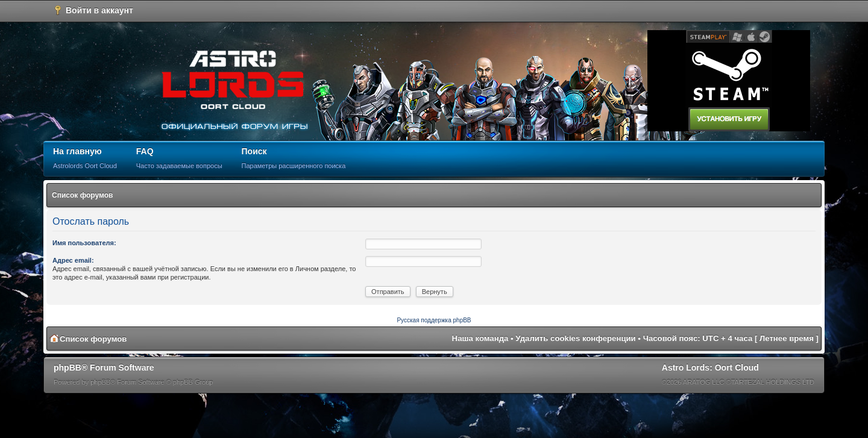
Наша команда (480, 338)
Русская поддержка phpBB (434, 320)
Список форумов (82, 195)
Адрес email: (73, 260)
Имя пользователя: (84, 243)
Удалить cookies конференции (575, 338)
